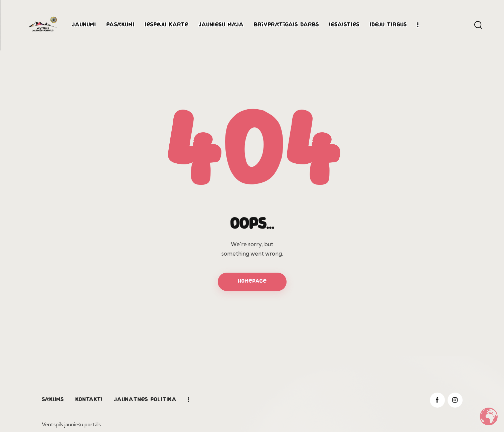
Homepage (252, 281)
